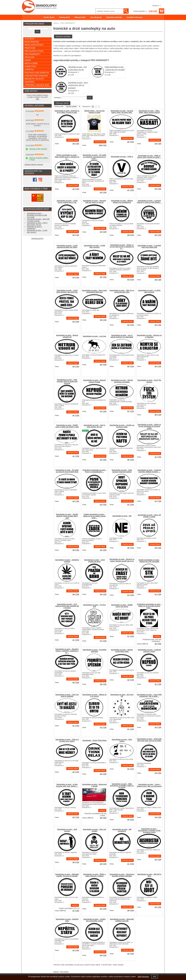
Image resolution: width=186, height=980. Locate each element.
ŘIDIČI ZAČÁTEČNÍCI (34, 45)
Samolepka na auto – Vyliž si (122, 157)
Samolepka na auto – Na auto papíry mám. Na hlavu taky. (122, 112)
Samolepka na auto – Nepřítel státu (67, 920)
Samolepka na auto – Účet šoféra (122, 740)
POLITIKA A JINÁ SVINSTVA (37, 73)
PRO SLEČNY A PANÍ (34, 51)
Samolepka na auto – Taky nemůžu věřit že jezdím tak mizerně (67, 382)
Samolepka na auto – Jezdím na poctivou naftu (122, 426)
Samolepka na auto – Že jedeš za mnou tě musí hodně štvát (67, 471)
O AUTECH (29, 39)
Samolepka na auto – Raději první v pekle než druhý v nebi (67, 426)
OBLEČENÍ (29, 82)
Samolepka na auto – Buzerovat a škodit (94, 785)
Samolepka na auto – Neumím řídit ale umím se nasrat (94, 202)
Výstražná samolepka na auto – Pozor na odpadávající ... (95, 471)
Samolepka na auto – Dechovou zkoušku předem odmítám (122, 875)
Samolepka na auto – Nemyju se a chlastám (149, 336)
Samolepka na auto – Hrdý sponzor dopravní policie (122, 471)
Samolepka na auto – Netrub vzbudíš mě (67, 336)
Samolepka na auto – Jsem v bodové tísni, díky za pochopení (78, 85)
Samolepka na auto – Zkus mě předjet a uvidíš (149, 516)
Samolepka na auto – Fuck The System (149, 381)
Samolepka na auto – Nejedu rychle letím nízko (122, 651)
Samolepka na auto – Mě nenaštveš (122, 830)
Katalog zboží (64, 17)
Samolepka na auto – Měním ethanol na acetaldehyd (122, 202)
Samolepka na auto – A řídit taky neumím (94, 246)
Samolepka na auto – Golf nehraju (67, 830)
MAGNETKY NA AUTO (34, 79)
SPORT (28, 60)
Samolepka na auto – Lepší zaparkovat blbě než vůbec (67, 246)
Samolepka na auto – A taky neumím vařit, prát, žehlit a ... (67, 785)
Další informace (143, 977)
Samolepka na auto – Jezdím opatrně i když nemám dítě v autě (67, 516)
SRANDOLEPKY (38, 239)
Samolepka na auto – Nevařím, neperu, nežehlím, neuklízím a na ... (67, 651)
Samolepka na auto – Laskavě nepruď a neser (149, 651)
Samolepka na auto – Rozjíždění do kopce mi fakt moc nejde (37, 215)
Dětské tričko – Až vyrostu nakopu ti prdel (94, 112)
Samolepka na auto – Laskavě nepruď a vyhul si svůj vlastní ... (149, 202)
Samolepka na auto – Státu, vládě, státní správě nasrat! (149, 112)
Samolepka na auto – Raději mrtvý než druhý (122, 606)
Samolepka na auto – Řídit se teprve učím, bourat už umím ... (149, 157)
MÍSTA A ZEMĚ (31, 63)
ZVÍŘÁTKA (29, 70)
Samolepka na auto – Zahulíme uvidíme (67, 561)
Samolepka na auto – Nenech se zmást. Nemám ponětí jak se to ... (122, 561)
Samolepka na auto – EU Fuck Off (122, 696)
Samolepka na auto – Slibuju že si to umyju (94, 696)
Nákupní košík (80, 17)
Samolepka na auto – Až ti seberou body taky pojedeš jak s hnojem (67, 606)
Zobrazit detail (73, 140)
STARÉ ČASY (30, 66)
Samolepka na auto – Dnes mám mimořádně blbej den (95, 291)
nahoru (56, 972)
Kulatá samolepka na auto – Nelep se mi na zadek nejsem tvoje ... (94, 516)
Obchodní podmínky (114, 17)
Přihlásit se (156, 6)
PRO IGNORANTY (33, 54)
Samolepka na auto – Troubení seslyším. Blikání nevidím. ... (149, 471)
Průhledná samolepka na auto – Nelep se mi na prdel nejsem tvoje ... (149, 606)
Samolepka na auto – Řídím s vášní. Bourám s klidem (95, 875)
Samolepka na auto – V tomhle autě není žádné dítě (149, 246)
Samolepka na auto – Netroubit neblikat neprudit (122, 920)
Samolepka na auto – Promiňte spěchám (95, 651)
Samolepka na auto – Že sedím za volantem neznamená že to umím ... (95, 157)
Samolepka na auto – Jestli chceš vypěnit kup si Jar (67, 202)
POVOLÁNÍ (29, 57)
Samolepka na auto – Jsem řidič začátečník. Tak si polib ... (149, 696)
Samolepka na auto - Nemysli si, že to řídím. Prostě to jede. (67, 112)
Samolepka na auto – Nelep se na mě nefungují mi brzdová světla (149, 426)
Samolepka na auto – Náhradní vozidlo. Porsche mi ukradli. (67, 875)
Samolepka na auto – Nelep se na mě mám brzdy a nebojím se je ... (122, 247)
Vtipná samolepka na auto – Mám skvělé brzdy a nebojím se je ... (67, 157)
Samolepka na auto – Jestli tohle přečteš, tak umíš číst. (67, 291)
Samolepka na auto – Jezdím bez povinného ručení (94, 920)
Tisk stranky (64, 972)
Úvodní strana (49, 17)
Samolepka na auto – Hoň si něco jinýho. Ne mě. (94, 426)
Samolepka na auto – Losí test (94, 336)
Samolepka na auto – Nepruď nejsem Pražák (95, 381)
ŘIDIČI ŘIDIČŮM (32, 42)
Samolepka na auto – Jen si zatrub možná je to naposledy (122, 336)
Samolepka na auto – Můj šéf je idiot (149, 875)
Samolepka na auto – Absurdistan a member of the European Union (149, 831)
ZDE (37, 99)
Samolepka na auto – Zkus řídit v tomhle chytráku (38, 220)
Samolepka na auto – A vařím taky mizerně (149, 291)
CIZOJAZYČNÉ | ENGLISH (36, 76)
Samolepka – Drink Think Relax (95, 740)
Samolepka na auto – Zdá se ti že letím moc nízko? (67, 740)
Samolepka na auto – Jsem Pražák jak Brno (94, 561)
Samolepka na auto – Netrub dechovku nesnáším (122, 381)
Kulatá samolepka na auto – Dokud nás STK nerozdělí (149, 561)
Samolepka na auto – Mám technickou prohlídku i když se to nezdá (122, 786)
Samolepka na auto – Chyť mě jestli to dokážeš (67, 696)
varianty (157, 636)
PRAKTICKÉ (30, 48)
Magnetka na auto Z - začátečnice (35, 228)
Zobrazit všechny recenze (34, 165)
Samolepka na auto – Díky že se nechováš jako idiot (122, 291)
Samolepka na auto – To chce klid (94, 606)
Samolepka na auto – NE (122, 516)
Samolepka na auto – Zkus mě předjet (94, 830)
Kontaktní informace (135, 17)
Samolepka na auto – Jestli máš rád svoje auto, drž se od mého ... (149, 741)
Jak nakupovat (96, 17)
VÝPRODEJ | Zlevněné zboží (37, 85)
